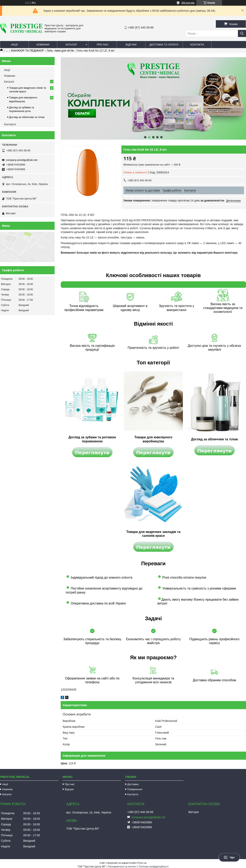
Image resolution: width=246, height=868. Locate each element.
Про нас (103, 45)
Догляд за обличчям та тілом (27, 117)
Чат (229, 857)
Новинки (43, 45)
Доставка (133, 784)
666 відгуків (188, 3)
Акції (14, 45)
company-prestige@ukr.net (22, 160)
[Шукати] (242, 33)
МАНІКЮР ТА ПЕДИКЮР (28, 51)
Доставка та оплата (164, 45)
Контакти (197, 45)
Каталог (71, 45)
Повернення (135, 789)
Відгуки (131, 45)
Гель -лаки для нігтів (60, 51)
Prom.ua (142, 863)
